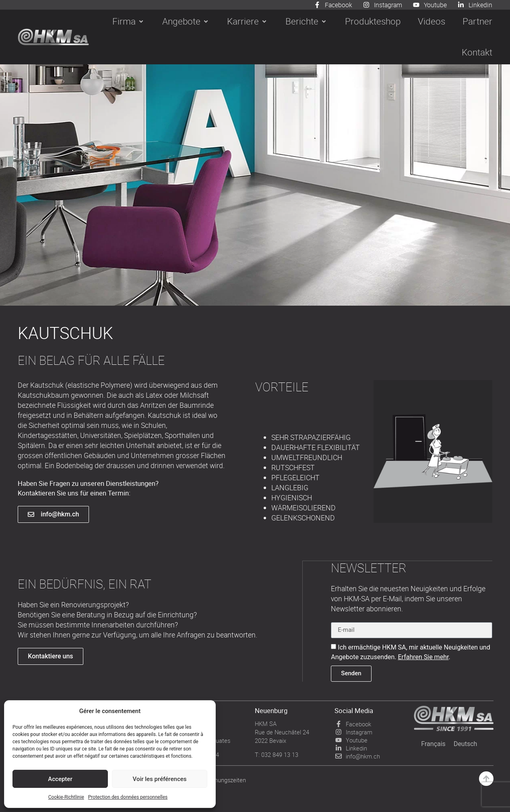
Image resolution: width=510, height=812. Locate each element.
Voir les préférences (160, 779)
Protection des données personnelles (128, 797)
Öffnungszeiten (226, 779)
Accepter (60, 779)
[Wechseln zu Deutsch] (465, 744)
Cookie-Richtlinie (66, 797)
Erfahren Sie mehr (423, 657)
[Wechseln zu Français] (433, 744)
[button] (129, 22)
